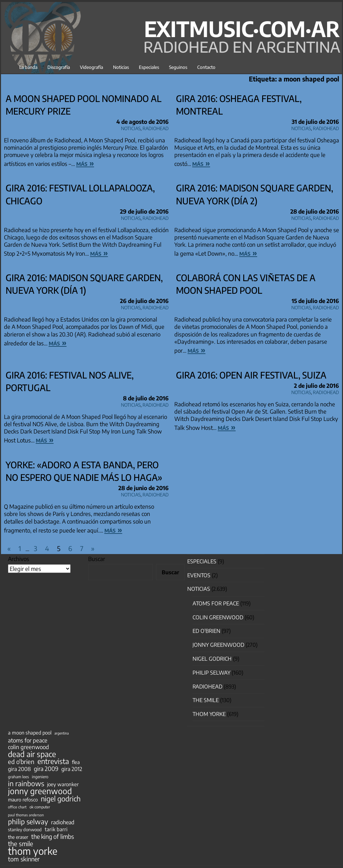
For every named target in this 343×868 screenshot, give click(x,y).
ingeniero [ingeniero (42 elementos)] (40, 777)
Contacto (206, 67)
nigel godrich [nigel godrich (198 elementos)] (61, 799)
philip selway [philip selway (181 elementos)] (28, 822)
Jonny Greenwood (218, 645)
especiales (202, 561)
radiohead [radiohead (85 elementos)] (63, 822)
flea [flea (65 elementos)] (76, 762)
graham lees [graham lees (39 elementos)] (18, 777)
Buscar (97, 559)
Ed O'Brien (206, 631)
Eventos (199, 575)
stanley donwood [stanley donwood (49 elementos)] (25, 829)
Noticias (121, 67)
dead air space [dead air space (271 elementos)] (32, 754)
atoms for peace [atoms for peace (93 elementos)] (28, 740)
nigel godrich (212, 659)
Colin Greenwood (218, 617)
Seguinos (178, 67)
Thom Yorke (209, 714)
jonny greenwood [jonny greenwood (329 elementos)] (40, 791)
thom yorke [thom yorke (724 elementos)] (33, 851)
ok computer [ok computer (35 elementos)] (40, 807)
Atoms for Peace (216, 603)
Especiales (149, 67)
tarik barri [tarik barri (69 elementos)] (56, 829)
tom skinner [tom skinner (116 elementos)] (24, 859)
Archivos (19, 559)
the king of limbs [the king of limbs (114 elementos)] (53, 837)
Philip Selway (211, 673)
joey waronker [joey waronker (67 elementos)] (63, 784)
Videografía (91, 67)
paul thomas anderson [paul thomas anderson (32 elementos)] (26, 815)
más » (85, 163)
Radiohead (156, 127)
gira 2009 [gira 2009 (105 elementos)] (46, 769)
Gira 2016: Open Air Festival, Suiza (251, 375)
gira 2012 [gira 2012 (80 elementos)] (72, 769)
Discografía (59, 67)
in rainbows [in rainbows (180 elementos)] (26, 784)
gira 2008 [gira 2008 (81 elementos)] (19, 769)
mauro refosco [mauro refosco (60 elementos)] (23, 799)
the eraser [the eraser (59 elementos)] (18, 837)
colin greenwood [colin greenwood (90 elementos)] (29, 747)
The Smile (206, 700)
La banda (28, 67)
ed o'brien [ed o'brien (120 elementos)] (21, 762)
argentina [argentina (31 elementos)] (61, 733)
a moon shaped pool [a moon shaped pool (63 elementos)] (30, 733)
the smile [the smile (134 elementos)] (21, 843)
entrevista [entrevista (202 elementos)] (53, 761)
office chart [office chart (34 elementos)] (17, 807)
